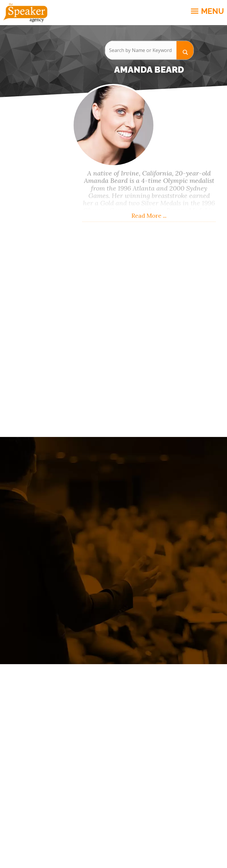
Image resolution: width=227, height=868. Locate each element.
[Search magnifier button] (185, 50)
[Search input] (141, 50)
